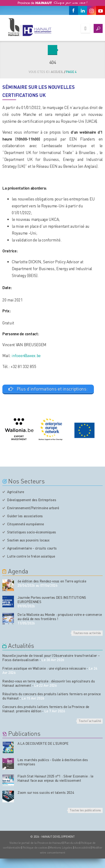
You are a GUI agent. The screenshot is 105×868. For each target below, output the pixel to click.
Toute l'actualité (90, 721)
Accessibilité (82, 848)
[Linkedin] (83, 10)
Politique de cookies (35, 848)
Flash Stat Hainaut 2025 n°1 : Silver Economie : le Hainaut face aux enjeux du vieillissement (55, 778)
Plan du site (72, 843)
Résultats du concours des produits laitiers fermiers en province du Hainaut (52, 696)
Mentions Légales (61, 848)
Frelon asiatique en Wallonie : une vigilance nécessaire (44, 668)
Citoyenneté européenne (25, 524)
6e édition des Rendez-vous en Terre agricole (52, 581)
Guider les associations (25, 516)
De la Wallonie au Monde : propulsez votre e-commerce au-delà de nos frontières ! (60, 617)
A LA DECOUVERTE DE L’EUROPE (43, 743)
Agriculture (16, 492)
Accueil (57, 72)
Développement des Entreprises (32, 500)
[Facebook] (74, 10)
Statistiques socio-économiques (32, 532)
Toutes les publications (85, 810)
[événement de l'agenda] (8, 585)
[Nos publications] (8, 748)
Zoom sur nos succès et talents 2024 (46, 792)
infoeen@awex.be (26, 355)
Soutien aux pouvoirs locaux (28, 540)
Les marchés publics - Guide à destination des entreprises (53, 762)
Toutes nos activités (87, 633)
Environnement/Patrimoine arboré (33, 508)
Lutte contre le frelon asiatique (31, 556)
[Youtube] (101, 10)
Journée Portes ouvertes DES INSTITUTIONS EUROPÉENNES (52, 600)
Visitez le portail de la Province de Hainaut (36, 843)
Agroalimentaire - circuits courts (32, 548)
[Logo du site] (30, 27)
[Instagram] (92, 10)
